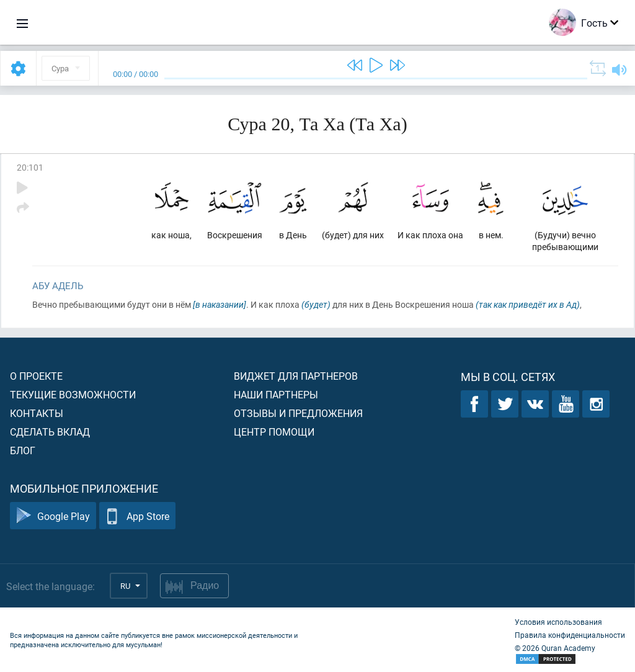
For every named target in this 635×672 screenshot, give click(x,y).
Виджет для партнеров (296, 376)
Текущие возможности (73, 394)
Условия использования (558, 622)
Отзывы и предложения (298, 413)
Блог (23, 450)
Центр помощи (274, 432)
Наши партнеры (276, 394)
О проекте (36, 376)
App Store (137, 516)
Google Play (53, 516)
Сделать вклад (50, 432)
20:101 (30, 167)
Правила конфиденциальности (570, 635)
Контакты (37, 413)
